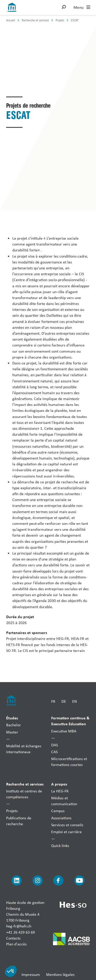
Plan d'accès (16, 944)
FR (53, 701)
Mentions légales (60, 974)
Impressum (31, 974)
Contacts (13, 938)
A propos (59, 784)
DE (64, 701)
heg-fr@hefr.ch (19, 926)
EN (74, 701)
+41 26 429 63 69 (20, 932)
